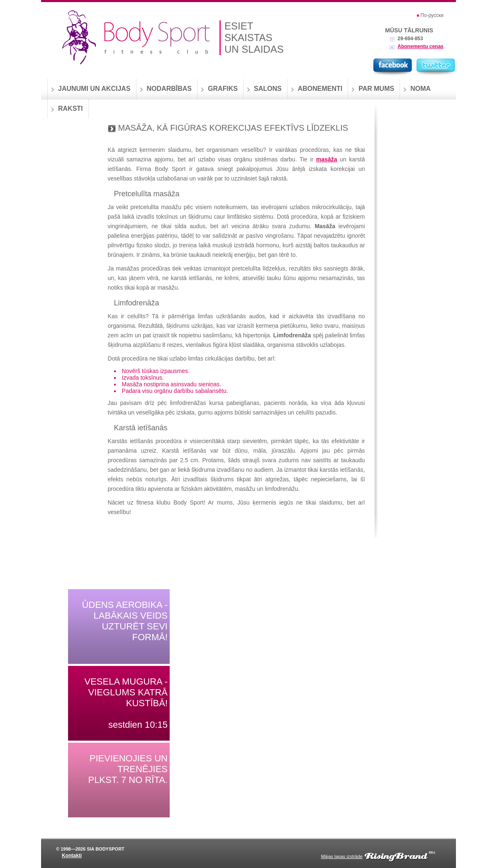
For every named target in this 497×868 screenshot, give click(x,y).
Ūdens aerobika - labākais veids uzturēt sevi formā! (125, 621)
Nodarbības (169, 89)
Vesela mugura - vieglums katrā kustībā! (126, 692)
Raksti (71, 108)
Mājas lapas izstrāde (342, 856)
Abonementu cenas (420, 46)
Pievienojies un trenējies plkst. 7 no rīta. (128, 769)
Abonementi (320, 89)
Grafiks (223, 89)
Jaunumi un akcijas (94, 89)
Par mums (376, 89)
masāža (327, 159)
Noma (420, 89)
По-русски (432, 15)
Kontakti (72, 856)
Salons (268, 89)
